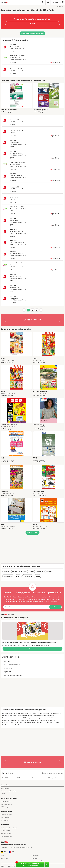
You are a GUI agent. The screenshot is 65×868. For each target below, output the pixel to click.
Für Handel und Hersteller (9, 791)
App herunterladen (6, 833)
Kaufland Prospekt (6, 804)
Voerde (38, 576)
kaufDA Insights (6, 831)
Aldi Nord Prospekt (6, 815)
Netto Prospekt (5, 817)
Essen (32, 571)
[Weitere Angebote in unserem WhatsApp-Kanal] (30, 865)
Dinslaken (40, 571)
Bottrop (15, 571)
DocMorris (7, 661)
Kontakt (35, 858)
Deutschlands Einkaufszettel (9, 828)
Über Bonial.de (5, 788)
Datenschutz (54, 602)
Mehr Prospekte (33, 533)
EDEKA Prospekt (6, 802)
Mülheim (6, 571)
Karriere (3, 794)
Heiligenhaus (28, 576)
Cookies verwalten (38, 861)
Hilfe (2, 856)
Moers (18, 576)
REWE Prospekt (5, 807)
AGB (2, 861)
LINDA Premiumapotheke (12, 675)
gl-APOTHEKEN (9, 668)
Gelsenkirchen (8, 576)
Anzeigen (61, 6)
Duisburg (24, 571)
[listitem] (16, 98)
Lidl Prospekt (5, 820)
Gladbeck (50, 571)
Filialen (19, 778)
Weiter (32, 23)
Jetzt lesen (32, 649)
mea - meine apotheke (11, 665)
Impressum (36, 856)
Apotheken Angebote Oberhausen (32, 33)
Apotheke (7, 672)
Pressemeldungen (6, 836)
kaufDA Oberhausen (8, 778)
